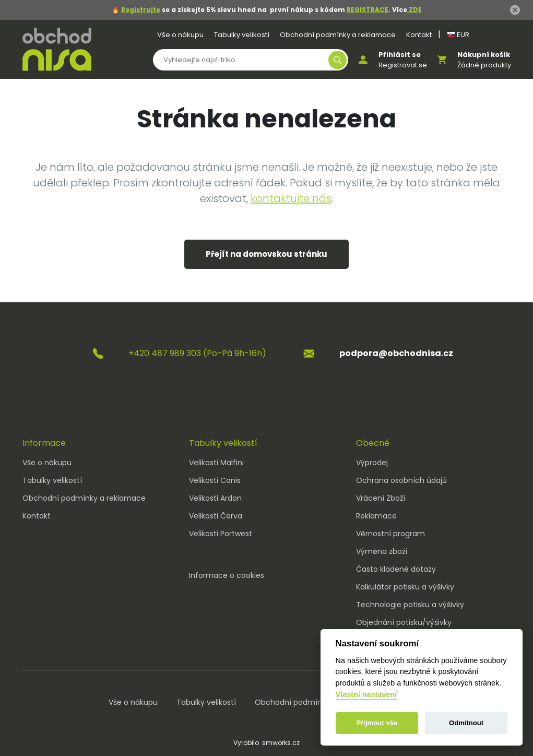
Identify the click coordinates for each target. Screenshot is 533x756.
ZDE (414, 10)
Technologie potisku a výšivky (410, 605)
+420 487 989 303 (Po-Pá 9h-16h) (197, 353)
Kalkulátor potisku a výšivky (405, 587)
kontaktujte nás (291, 198)
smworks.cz (281, 743)
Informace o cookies (227, 575)
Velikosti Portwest (221, 534)
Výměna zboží (382, 551)
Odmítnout (466, 723)
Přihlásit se (400, 55)
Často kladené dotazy (396, 569)
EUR (458, 35)
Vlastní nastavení (366, 694)
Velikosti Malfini (216, 463)
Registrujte (141, 10)
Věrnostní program (390, 534)
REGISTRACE (368, 10)
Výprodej (372, 463)
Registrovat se (403, 65)
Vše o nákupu (180, 35)
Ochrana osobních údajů (401, 480)
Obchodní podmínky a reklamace (338, 35)
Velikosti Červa (216, 516)
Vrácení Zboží (381, 498)
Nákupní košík (484, 55)
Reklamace (376, 516)
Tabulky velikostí (242, 35)
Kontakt (419, 35)
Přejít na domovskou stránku (266, 254)
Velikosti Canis (215, 480)
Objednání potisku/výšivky (404, 622)
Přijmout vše (377, 723)
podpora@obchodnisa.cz (396, 353)
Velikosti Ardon (215, 498)
